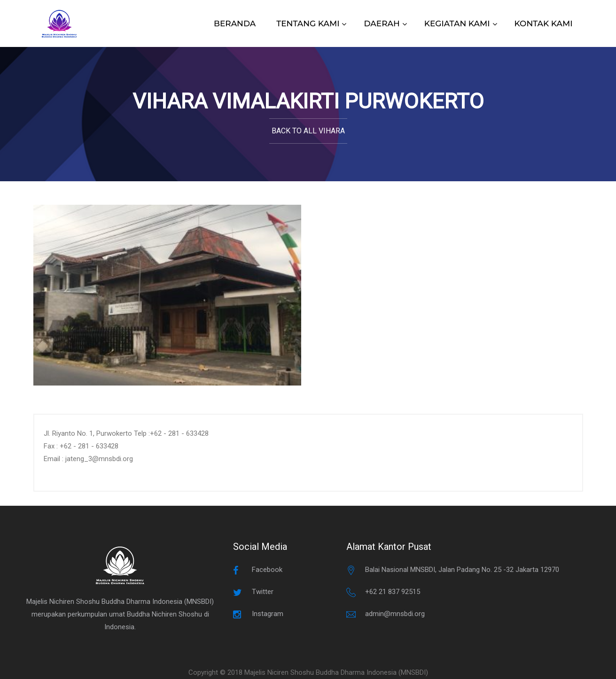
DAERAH (382, 23)
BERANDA (235, 23)
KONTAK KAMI (544, 23)
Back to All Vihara (308, 131)
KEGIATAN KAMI (457, 23)
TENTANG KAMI (308, 23)
